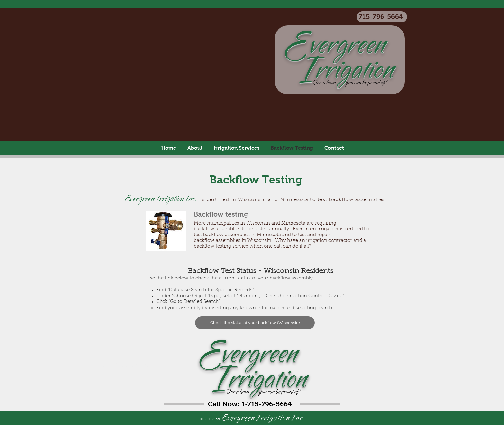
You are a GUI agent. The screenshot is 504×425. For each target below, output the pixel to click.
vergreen (299, 354)
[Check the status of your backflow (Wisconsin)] (255, 323)
